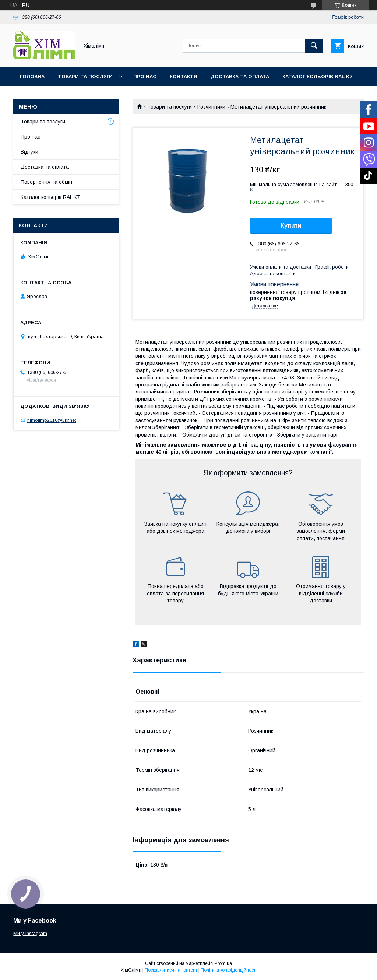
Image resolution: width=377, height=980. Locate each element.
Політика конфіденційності (229, 970)
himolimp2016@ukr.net (52, 420)
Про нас (145, 76)
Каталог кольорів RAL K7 (317, 76)
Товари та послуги (85, 76)
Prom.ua (223, 963)
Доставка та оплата (240, 76)
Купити (291, 226)
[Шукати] (314, 46)
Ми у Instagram (30, 933)
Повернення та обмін (46, 182)
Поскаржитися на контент (171, 970)
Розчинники (211, 107)
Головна (32, 76)
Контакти (184, 76)
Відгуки (29, 152)
